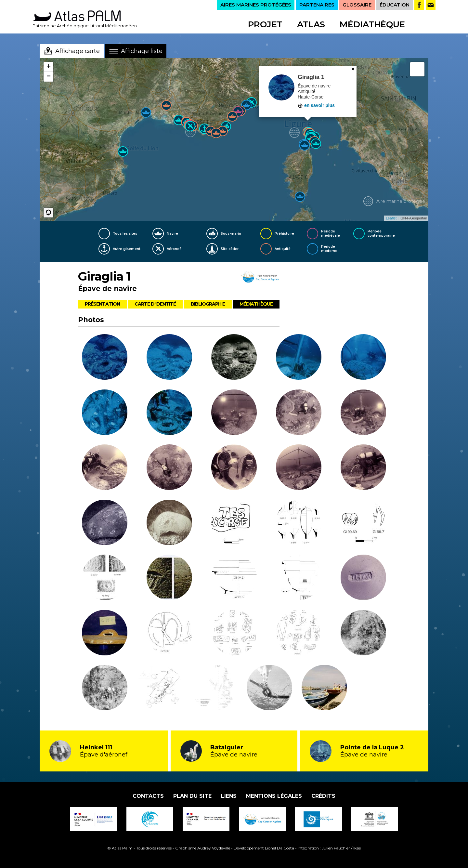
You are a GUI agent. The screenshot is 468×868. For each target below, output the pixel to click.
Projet (265, 24)
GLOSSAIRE (357, 5)
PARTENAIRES (317, 5)
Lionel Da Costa (279, 848)
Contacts (148, 796)
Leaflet (391, 218)
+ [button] (49, 67)
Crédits (323, 796)
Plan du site (192, 796)
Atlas (311, 24)
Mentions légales (274, 796)
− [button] (49, 77)
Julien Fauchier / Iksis (341, 848)
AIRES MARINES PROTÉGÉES (256, 5)
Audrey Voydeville (214, 848)
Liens (229, 796)
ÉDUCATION (395, 5)
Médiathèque (372, 24)
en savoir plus (316, 105)
